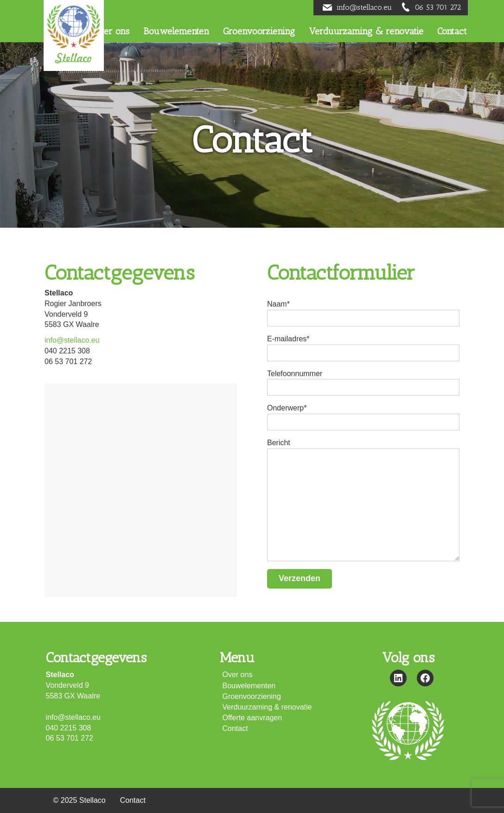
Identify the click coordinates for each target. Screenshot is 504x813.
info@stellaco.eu (364, 7)
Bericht (363, 500)
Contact (235, 728)
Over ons (238, 675)
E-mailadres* (363, 348)
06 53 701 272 (438, 7)
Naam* (363, 313)
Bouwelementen (249, 686)
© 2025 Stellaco (80, 800)
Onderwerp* (363, 417)
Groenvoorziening (252, 696)
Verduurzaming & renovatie (267, 707)
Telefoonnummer (363, 383)
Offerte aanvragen (252, 718)
